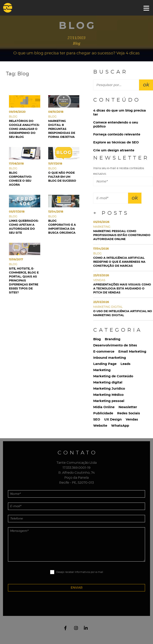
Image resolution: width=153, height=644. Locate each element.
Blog (97, 339)
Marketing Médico (108, 395)
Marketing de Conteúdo (113, 376)
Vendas (132, 420)
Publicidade (103, 413)
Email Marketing (132, 352)
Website (100, 426)
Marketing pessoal (109, 401)
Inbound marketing (110, 358)
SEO (97, 420)
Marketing (102, 370)
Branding (113, 339)
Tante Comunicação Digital (13, 8)
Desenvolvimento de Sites (115, 345)
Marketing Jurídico (109, 389)
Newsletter (128, 407)
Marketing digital (108, 382)
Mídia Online (104, 407)
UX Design (113, 420)
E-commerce (104, 352)
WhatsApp (120, 426)
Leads (126, 364)
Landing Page (105, 364)
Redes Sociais (129, 413)
